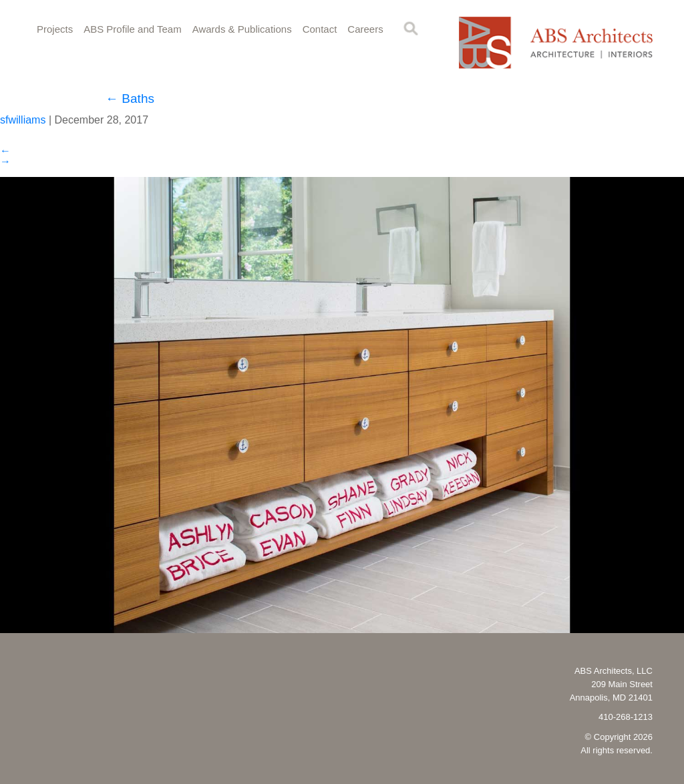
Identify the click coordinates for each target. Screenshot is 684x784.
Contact (320, 29)
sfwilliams (23, 120)
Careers (365, 29)
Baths (130, 99)
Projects (55, 29)
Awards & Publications (242, 29)
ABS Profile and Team (132, 29)
